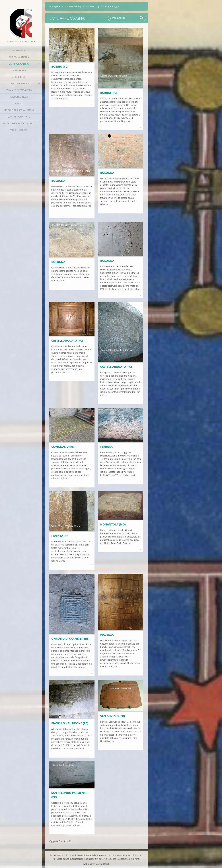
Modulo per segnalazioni (19, 110)
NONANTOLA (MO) (113, 524)
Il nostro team (19, 97)
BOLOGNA (58, 181)
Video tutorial (19, 130)
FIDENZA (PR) (60, 536)
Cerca (142, 18)
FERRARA (106, 447)
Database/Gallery (19, 64)
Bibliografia (19, 70)
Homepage (19, 50)
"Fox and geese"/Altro (19, 90)
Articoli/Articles (19, 57)
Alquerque (19, 77)
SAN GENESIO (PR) (113, 716)
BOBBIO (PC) (60, 67)
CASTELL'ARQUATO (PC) (67, 341)
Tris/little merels (19, 84)
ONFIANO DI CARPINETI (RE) (70, 639)
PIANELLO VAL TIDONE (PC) (70, 723)
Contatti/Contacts (19, 117)
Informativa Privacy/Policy (19, 123)
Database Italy (92, 6)
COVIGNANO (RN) (63, 447)
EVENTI (19, 103)
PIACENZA (107, 635)
